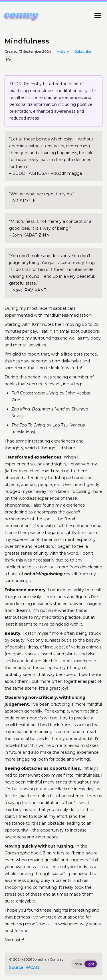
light (91, 964)
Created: (12, 51)
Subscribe (83, 51)
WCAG (32, 967)
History (63, 51)
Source (16, 967)
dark (78, 964)
